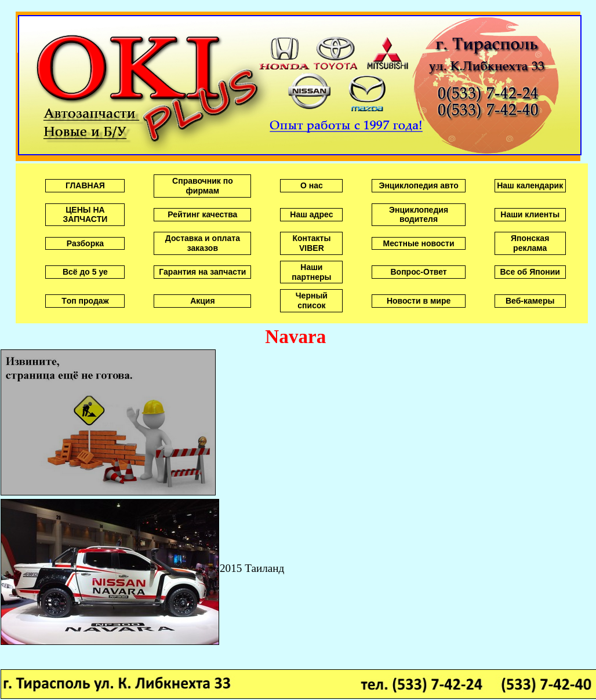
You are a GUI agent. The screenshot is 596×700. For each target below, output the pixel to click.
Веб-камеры (530, 301)
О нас (312, 185)
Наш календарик (530, 185)
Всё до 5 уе (85, 272)
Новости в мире (419, 301)
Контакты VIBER (311, 243)
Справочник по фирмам (203, 186)
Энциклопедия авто (418, 185)
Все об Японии (530, 272)
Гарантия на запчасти (202, 272)
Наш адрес (311, 214)
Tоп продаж (85, 301)
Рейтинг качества (202, 214)
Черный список (312, 300)
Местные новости (419, 243)
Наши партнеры (311, 272)
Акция (203, 301)
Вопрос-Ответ (419, 272)
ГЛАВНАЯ (85, 185)
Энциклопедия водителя (419, 215)
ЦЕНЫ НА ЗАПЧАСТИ (86, 215)
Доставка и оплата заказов (203, 243)
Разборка (85, 243)
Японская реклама (530, 243)
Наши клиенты (530, 214)
